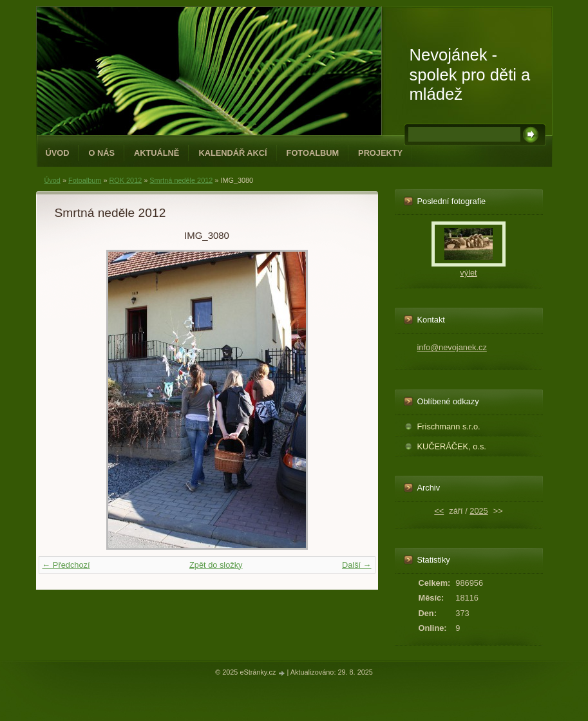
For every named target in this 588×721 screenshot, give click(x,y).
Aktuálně (156, 153)
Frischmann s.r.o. (449, 426)
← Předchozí (66, 565)
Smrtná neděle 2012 (181, 180)
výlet (468, 273)
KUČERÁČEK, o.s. (452, 446)
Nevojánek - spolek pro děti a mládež (470, 74)
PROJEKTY (380, 153)
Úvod (58, 153)
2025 (479, 511)
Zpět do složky (216, 565)
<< (439, 511)
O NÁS (101, 153)
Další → (357, 565)
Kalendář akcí (232, 153)
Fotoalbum (313, 153)
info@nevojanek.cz (452, 347)
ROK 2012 (125, 180)
